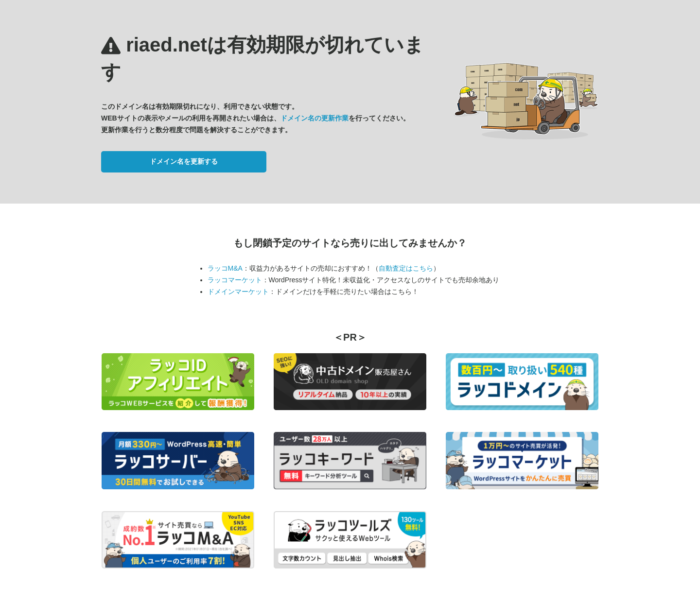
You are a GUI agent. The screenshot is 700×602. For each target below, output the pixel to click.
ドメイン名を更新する (184, 161)
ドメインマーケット (238, 292)
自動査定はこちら (406, 268)
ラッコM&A (225, 268)
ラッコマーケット (235, 280)
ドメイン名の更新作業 (315, 118)
